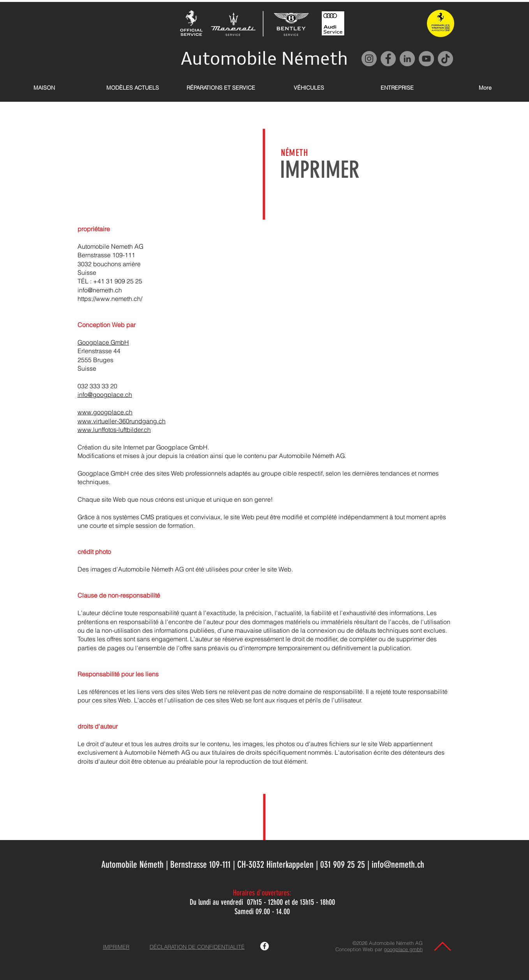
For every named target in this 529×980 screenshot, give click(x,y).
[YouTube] (426, 59)
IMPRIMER (116, 947)
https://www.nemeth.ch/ (110, 299)
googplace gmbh (403, 949)
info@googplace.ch (105, 394)
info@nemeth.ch (100, 290)
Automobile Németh (264, 58)
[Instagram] (369, 59)
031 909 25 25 (343, 865)
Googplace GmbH (103, 342)
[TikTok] (445, 59)
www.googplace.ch (105, 412)
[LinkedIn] (407, 59)
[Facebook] (388, 59)
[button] (133, 88)
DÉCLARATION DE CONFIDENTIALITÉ (197, 947)
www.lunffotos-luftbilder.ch (114, 430)
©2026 (361, 943)
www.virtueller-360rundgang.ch (122, 421)
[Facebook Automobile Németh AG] (264, 946)
